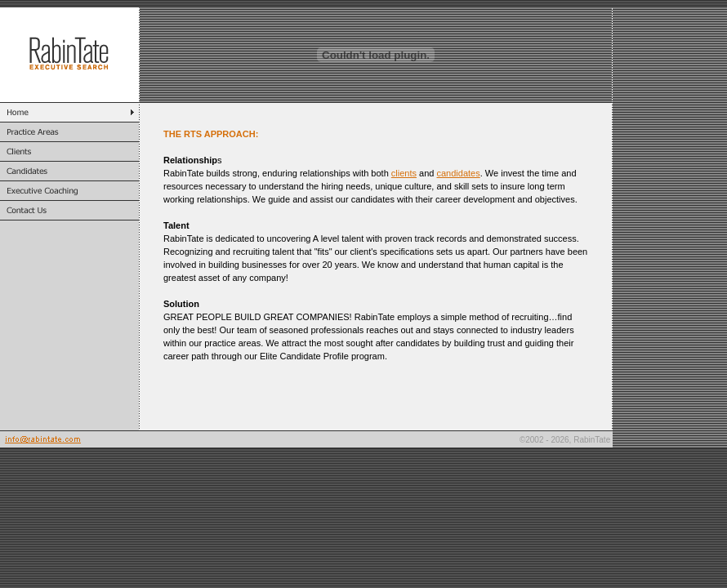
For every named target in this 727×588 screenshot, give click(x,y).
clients (404, 173)
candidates (459, 173)
